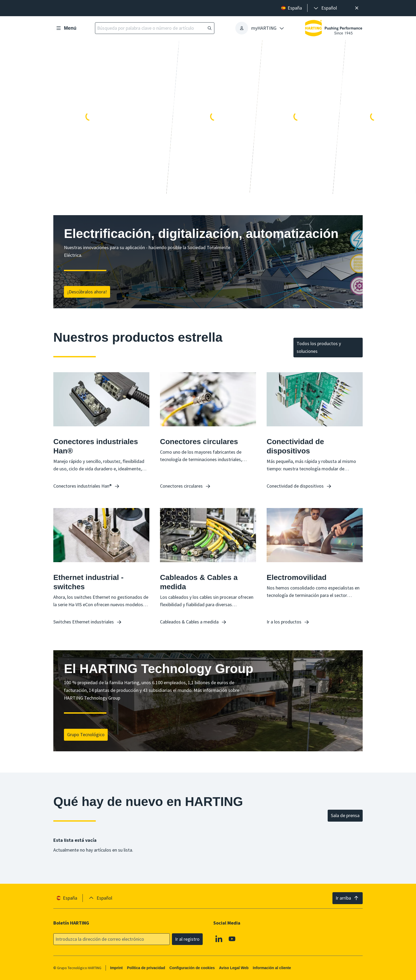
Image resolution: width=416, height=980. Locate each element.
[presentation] (325, 8)
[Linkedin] (219, 939)
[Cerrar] (357, 8)
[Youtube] (232, 939)
